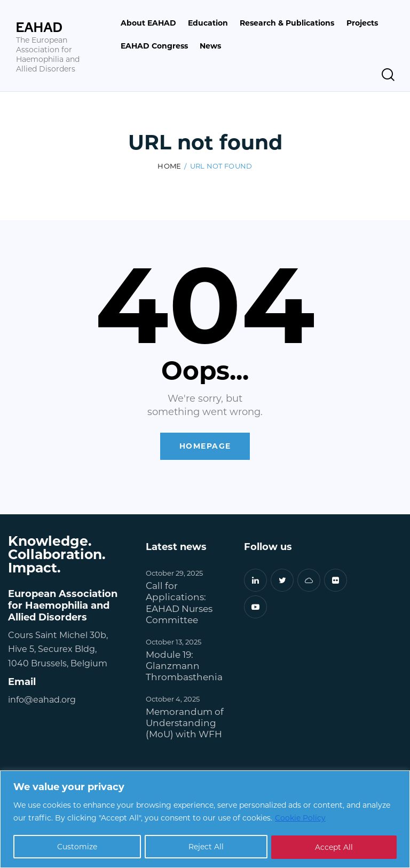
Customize (77, 847)
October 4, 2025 (173, 699)
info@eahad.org (42, 699)
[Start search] (388, 75)
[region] (205, 819)
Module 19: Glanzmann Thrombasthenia (184, 666)
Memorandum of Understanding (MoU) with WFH (185, 723)
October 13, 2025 (174, 642)
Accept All (334, 847)
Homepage (205, 446)
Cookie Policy (300, 818)
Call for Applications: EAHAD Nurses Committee (179, 603)
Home (169, 166)
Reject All (206, 847)
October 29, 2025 (174, 573)
